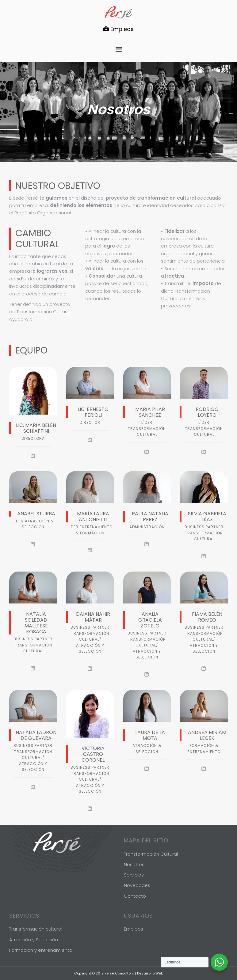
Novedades (137, 885)
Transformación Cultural (151, 854)
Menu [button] (119, 48)
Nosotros (134, 864)
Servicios (134, 875)
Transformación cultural (36, 929)
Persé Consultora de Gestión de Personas (119, 12)
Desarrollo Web (150, 973)
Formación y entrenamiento (41, 950)
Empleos (118, 29)
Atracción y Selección (34, 940)
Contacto (135, 896)
